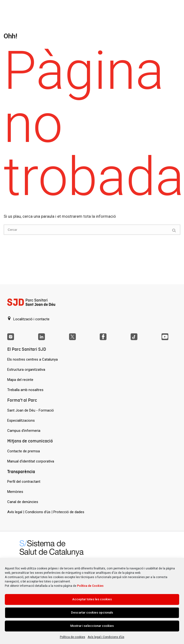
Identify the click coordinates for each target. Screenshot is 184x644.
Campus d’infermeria (24, 431)
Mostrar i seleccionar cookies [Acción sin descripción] (92, 626)
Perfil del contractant (24, 482)
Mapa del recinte (20, 380)
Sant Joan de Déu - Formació (31, 410)
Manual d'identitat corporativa (31, 461)
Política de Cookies (90, 586)
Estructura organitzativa (26, 370)
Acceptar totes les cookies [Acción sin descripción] (92, 599)
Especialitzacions (21, 420)
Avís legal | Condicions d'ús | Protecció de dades (46, 512)
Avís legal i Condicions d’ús (106, 637)
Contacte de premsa (24, 451)
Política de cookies (73, 637)
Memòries (15, 492)
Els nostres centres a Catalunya (32, 359)
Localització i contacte (28, 319)
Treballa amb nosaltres (25, 390)
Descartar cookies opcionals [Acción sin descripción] (92, 612)
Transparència (21, 472)
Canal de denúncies (23, 502)
